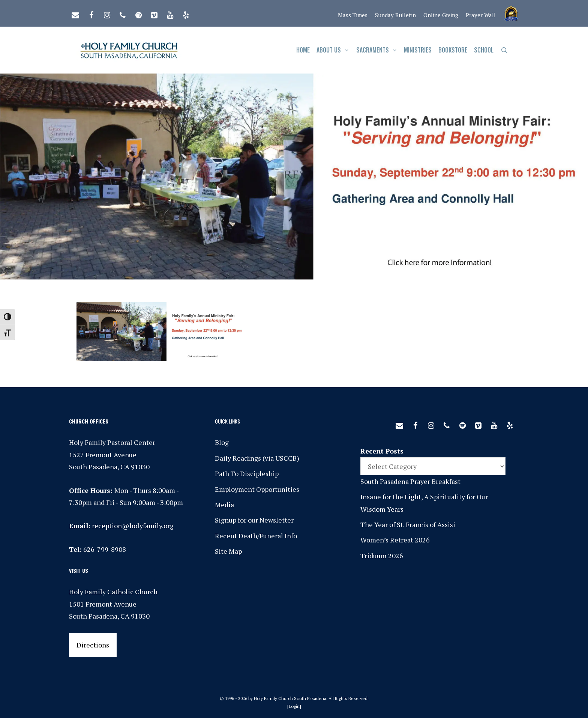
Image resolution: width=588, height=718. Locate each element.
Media (224, 505)
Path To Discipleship (247, 473)
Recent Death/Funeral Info (256, 536)
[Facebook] (91, 14)
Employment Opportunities (257, 489)
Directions (93, 645)
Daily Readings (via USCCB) (257, 458)
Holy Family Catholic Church (113, 592)
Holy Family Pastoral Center (112, 442)
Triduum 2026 (382, 556)
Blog (222, 442)
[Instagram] (107, 14)
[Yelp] (186, 14)
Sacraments (379, 50)
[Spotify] (138, 14)
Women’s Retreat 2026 (395, 540)
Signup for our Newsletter (254, 520)
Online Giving (441, 15)
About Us (335, 50)
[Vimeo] (154, 14)
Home (303, 50)
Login (294, 706)
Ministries (418, 50)
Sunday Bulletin (395, 15)
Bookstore (453, 50)
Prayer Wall (481, 15)
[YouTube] (170, 14)
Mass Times (353, 15)
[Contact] (75, 14)
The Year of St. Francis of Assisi (408, 524)
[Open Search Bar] (504, 50)
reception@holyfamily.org (133, 526)
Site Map (228, 551)
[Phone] (123, 14)
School (484, 50)
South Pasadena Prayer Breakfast (410, 481)
